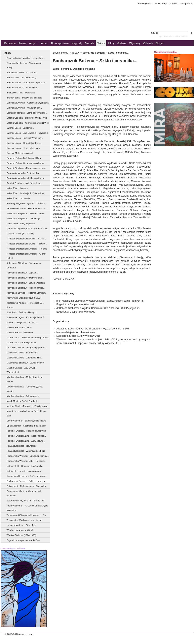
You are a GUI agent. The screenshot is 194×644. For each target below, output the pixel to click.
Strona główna (144, 3)
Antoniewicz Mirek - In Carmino (22, 72)
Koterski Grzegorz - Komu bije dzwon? (26, 317)
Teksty (101, 43)
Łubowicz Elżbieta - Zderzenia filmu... (25, 358)
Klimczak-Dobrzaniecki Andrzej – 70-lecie (27, 249)
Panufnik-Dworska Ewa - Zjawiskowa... (26, 441)
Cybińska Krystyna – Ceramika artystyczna (28, 103)
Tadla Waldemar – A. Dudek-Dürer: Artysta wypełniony (27, 508)
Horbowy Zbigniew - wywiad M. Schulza (26, 203)
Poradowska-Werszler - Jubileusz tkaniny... (28, 456)
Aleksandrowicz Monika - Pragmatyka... (26, 58)
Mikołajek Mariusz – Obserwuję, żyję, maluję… (25, 389)
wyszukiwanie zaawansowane (173, 36)
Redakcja (10, 43)
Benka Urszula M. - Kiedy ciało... (23, 88)
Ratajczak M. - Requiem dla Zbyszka (25, 466)
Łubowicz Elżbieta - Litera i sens (22, 353)
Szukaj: (170, 33)
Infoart (44, 43)
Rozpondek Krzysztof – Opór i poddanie (26, 476)
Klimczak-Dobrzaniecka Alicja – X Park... (27, 239)
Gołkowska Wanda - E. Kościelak (23, 173)
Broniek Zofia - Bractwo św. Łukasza (24, 98)
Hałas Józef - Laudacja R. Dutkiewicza (26, 193)
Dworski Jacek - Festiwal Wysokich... (25, 138)
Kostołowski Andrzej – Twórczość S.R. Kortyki (25, 305)
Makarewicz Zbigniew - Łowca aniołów (25, 363)
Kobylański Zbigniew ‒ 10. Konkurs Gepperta (24, 265)
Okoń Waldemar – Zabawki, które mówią (27, 421)
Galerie (122, 43)
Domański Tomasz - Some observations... (27, 113)
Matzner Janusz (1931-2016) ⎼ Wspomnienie (22, 370)
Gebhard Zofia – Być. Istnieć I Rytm (24, 158)
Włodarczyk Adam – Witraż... (21, 530)
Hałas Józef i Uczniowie (18, 198)
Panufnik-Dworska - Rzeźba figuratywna (26, 431)
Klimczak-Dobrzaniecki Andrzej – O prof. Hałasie (26, 256)
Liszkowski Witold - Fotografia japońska (26, 348)
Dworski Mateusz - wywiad (20, 153)
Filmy (111, 43)
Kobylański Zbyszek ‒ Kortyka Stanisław (26, 293)
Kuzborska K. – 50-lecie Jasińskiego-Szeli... (28, 338)
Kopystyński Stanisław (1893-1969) (24, 298)
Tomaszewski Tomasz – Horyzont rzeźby (27, 515)
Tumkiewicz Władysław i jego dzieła (24, 520)
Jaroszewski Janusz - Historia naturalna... (27, 208)
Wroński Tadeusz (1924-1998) (21, 535)
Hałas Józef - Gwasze (17, 188)
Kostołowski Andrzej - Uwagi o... (22, 312)
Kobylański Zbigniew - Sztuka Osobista (26, 283)
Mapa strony (161, 3)
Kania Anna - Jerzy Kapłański (21, 224)
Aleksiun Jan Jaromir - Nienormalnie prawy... (24, 65)
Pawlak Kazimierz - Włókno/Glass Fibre (26, 451)
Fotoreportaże (60, 43)
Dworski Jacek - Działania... (20, 128)
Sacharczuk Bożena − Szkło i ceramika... (27, 481)
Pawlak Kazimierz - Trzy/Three (22, 446)
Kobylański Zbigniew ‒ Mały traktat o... (26, 278)
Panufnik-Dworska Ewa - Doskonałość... (26, 436)
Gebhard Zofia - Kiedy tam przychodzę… (27, 163)
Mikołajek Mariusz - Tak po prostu (23, 396)
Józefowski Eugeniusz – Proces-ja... (24, 218)
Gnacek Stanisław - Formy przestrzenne (26, 168)
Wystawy (135, 43)
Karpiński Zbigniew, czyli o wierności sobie (27, 229)
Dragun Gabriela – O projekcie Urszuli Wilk (28, 123)
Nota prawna (186, 3)
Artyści (33, 43)
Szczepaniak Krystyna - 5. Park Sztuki (25, 501)
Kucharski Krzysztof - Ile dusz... (22, 322)
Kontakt (173, 3)
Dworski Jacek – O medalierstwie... (24, 143)
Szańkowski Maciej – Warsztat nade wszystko (24, 493)
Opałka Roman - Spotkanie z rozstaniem (26, 426)
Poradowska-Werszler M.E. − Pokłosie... (26, 461)
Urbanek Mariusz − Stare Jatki (22, 525)
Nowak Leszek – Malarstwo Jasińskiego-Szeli (27, 413)
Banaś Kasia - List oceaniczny (21, 78)
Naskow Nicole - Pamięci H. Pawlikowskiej (27, 406)
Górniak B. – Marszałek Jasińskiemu (25, 183)
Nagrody (77, 43)
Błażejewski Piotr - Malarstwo (21, 93)
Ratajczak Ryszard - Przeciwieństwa (24, 471)
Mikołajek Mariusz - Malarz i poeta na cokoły (25, 379)
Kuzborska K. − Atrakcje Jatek (21, 343)
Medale (90, 43)
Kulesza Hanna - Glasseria (20, 332)
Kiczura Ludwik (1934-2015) (20, 234)
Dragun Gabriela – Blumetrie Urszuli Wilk (27, 118)
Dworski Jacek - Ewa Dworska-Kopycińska (28, 133)
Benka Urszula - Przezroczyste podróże (26, 83)
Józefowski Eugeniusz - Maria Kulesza (26, 213)
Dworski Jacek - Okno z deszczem (24, 148)
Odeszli (148, 43)
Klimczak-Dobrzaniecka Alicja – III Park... (27, 244)
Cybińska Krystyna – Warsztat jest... (24, 108)
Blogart (160, 43)
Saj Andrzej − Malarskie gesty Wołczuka (26, 486)
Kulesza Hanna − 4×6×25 (19, 327)
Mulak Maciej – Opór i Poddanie (22, 401)
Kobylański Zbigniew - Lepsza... (22, 273)
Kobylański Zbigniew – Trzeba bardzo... (26, 288)
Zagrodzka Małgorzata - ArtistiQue (23, 540)
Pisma (22, 43)
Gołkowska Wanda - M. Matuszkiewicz (25, 178)
